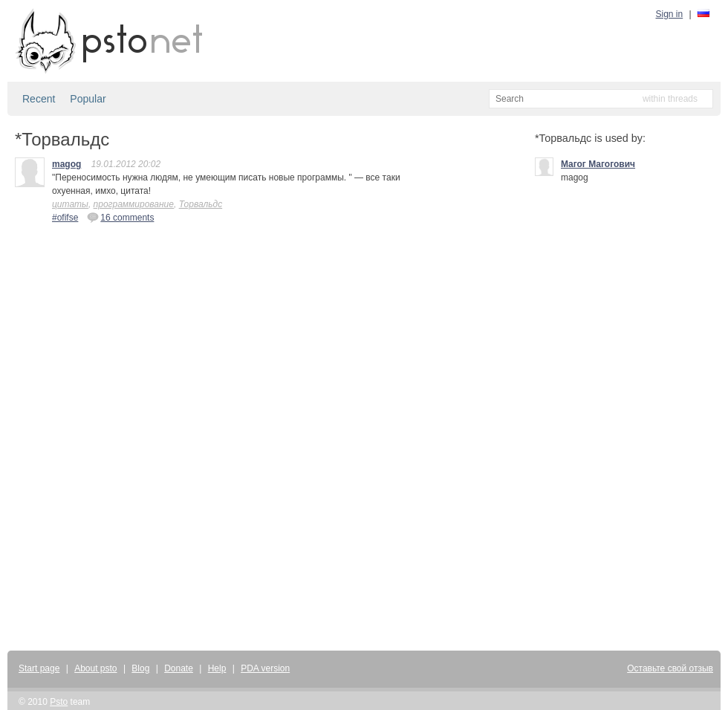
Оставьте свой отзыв (670, 668)
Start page (39, 668)
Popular (88, 99)
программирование (134, 204)
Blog (140, 668)
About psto (95, 668)
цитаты (70, 204)
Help (217, 668)
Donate (179, 668)
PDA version (265, 668)
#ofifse (65, 218)
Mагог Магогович (598, 164)
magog (66, 164)
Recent (39, 99)
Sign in (670, 14)
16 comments (120, 217)
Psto (59, 702)
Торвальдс (201, 204)
